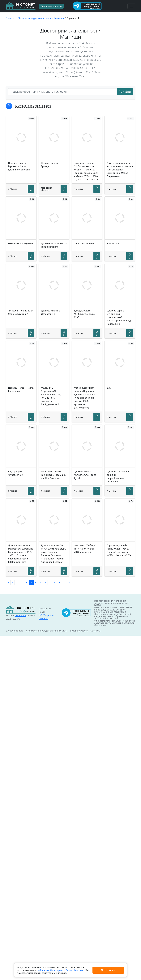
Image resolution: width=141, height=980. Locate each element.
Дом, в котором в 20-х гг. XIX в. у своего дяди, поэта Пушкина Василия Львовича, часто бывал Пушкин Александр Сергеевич (53, 554)
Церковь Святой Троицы (50, 165)
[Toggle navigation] (131, 6)
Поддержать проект (51, 6)
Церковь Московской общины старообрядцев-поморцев (118, 477)
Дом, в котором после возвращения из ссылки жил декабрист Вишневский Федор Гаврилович (120, 170)
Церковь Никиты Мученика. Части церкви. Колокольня (19, 166)
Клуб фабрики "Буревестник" (16, 473)
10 (60, 583)
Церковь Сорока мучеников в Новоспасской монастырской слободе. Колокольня (120, 317)
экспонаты (21, 615)
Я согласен (108, 970)
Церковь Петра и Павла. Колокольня (21, 389)
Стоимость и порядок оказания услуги (47, 631)
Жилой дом (113, 243)
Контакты (95, 631)
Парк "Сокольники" (84, 243)
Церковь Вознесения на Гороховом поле (54, 245)
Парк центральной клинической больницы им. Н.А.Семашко (54, 475)
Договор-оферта (15, 631)
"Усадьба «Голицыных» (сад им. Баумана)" (20, 312)
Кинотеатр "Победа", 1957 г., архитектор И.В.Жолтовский (85, 549)
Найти (125, 92)
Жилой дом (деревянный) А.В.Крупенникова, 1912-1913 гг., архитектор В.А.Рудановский (51, 396)
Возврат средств (79, 631)
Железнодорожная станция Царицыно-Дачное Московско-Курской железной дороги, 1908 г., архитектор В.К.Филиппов (85, 398)
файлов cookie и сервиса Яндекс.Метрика (61, 970)
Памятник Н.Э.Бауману (20, 243)
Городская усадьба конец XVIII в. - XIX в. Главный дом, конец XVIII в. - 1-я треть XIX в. (119, 550)
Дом (109, 388)
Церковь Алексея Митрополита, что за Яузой (85, 475)
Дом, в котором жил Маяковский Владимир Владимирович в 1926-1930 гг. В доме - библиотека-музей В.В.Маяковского (21, 554)
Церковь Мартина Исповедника (51, 312)
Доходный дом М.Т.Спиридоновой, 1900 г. (84, 314)
